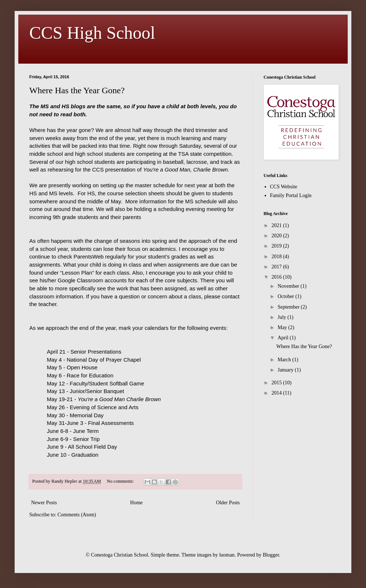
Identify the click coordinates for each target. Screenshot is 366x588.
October (286, 296)
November (289, 286)
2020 (277, 236)
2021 (277, 225)
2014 (277, 393)
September (289, 307)
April (283, 338)
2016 (277, 277)
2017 (277, 267)
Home (137, 503)
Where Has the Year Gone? (77, 90)
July (282, 317)
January (286, 370)
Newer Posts (44, 503)
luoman (227, 555)
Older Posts (228, 503)
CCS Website (284, 187)
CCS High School (92, 33)
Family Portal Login (291, 195)
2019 (277, 246)
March (285, 360)
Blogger (271, 555)
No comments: (121, 481)
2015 (277, 383)
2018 (277, 257)
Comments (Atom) (77, 515)
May (283, 327)
